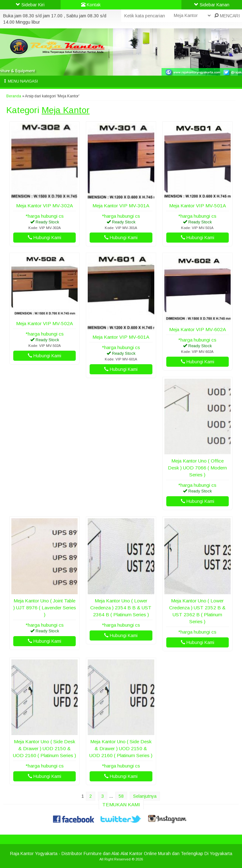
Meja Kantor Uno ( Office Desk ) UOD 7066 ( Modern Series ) (197, 468)
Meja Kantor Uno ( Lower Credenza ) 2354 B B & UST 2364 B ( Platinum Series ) (121, 608)
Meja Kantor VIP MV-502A (44, 323)
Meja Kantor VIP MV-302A (44, 206)
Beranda (14, 96)
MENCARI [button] (227, 16)
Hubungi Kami (44, 238)
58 (121, 796)
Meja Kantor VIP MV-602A (198, 329)
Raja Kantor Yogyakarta (34, 854)
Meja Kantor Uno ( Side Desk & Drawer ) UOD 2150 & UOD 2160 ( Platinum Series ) (44, 748)
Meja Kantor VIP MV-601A (121, 337)
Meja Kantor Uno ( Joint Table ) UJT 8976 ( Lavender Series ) (45, 608)
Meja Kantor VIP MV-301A (121, 206)
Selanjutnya (145, 796)
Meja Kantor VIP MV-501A (198, 206)
